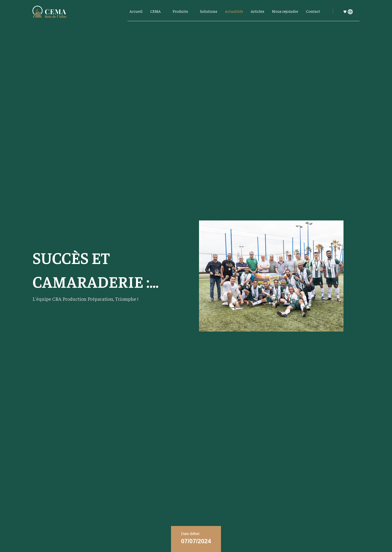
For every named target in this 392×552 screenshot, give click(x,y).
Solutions (209, 11)
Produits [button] (181, 11)
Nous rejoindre (285, 11)
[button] (350, 11)
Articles (257, 11)
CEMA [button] (156, 11)
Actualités (234, 11)
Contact (313, 11)
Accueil (136, 11)
